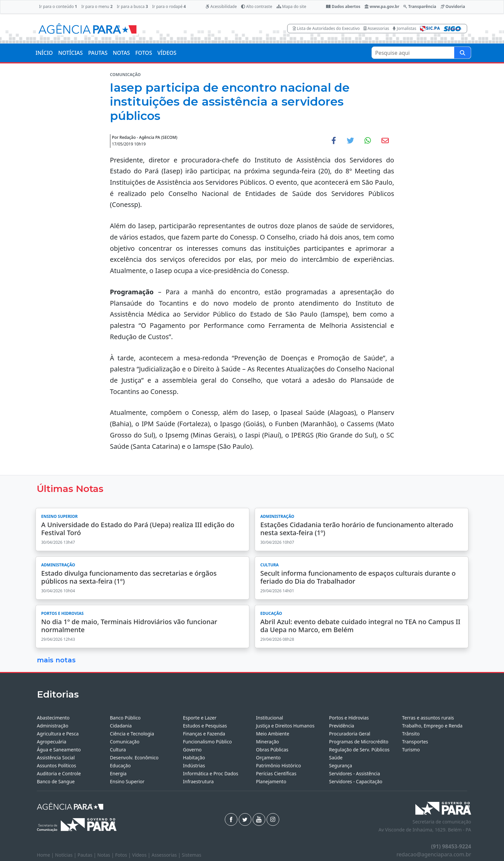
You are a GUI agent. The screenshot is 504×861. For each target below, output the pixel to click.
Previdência (342, 726)
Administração (53, 726)
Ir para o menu (97, 6)
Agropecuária (52, 742)
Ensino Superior (127, 781)
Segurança (340, 765)
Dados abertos (343, 6)
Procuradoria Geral (350, 734)
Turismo (411, 750)
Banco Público (125, 718)
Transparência (420, 6)
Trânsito (411, 734)
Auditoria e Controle (59, 773)
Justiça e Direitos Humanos (285, 726)
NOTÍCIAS (70, 53)
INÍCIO (44, 53)
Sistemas (192, 855)
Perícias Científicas (276, 773)
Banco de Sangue (56, 781)
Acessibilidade (221, 6)
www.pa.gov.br (382, 6)
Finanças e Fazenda (204, 734)
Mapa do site (292, 6)
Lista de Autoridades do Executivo (326, 28)
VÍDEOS (167, 53)
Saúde (336, 758)
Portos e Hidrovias (349, 718)
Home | (46, 855)
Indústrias (194, 765)
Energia (118, 773)
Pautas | (88, 855)
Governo (192, 750)
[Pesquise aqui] (462, 53)
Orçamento (268, 758)
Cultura (118, 750)
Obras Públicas (272, 750)
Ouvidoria (453, 6)
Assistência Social (56, 758)
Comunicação (125, 742)
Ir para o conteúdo (58, 6)
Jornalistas (405, 28)
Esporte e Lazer (200, 718)
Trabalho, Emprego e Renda (432, 726)
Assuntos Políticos (56, 765)
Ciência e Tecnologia (132, 734)
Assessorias (376, 28)
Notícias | (66, 855)
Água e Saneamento (59, 750)
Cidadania (121, 726)
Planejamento (271, 781)
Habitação (194, 758)
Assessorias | (167, 855)
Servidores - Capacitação (356, 781)
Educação (120, 765)
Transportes (415, 742)
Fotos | (124, 855)
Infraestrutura (198, 781)
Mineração (267, 742)
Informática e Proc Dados (211, 773)
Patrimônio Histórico (279, 765)
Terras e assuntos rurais (428, 718)
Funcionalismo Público (207, 742)
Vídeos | (142, 855)
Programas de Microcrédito (359, 742)
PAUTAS (98, 53)
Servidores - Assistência (355, 773)
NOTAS (122, 53)
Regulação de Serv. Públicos (359, 750)
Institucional (269, 718)
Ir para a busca (132, 6)
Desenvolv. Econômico (134, 758)
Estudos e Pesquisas (205, 726)
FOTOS (144, 53)
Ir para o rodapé (169, 6)
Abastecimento (53, 718)
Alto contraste (257, 6)
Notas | (106, 855)
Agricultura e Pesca (58, 734)
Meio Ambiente (273, 734)
